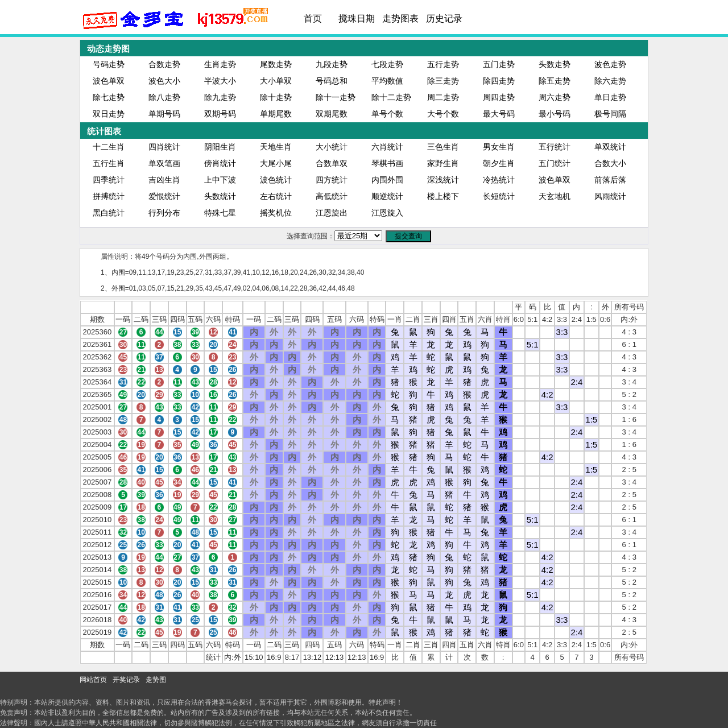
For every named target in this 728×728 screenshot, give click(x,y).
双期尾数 (332, 114)
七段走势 (387, 64)
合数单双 (332, 163)
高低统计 (332, 196)
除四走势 (499, 81)
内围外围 (387, 180)
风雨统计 (610, 196)
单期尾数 (276, 114)
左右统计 (276, 196)
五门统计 (555, 163)
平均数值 (387, 81)
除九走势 (220, 97)
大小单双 (276, 81)
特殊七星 (220, 213)
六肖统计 (387, 147)
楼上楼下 (443, 196)
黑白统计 (109, 213)
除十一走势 (336, 97)
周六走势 (555, 97)
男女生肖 (499, 147)
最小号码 (555, 114)
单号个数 (387, 114)
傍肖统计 (220, 163)
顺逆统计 (387, 196)
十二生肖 (109, 147)
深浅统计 (443, 180)
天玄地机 (555, 196)
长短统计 (499, 196)
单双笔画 (164, 163)
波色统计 (276, 180)
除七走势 (109, 97)
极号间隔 (610, 114)
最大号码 (499, 114)
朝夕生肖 (499, 163)
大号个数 (443, 114)
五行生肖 (109, 163)
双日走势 (109, 114)
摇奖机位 (276, 213)
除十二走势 (391, 97)
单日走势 (610, 97)
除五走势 (555, 81)
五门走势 (499, 64)
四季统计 (109, 180)
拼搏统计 (109, 196)
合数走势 (164, 64)
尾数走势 (276, 64)
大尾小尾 (276, 163)
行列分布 (164, 213)
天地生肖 (276, 147)
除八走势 (164, 97)
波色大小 (164, 81)
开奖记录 (126, 680)
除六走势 (610, 81)
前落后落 (610, 180)
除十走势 (276, 97)
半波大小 (220, 81)
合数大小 (610, 163)
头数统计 (220, 196)
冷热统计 (499, 180)
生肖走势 (220, 64)
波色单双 (109, 81)
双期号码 (220, 114)
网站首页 (93, 680)
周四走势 (499, 97)
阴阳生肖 (220, 147)
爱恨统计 (164, 196)
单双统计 (610, 147)
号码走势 (109, 64)
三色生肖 (443, 147)
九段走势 (332, 64)
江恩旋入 (387, 213)
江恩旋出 (332, 213)
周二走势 (443, 97)
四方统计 (332, 180)
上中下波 (220, 180)
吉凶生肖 (164, 180)
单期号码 (164, 114)
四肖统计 (164, 147)
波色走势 (610, 64)
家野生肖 (443, 163)
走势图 (156, 680)
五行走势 (443, 64)
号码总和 (332, 81)
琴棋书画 (387, 163)
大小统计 (332, 147)
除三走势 (443, 81)
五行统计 (555, 147)
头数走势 (555, 64)
